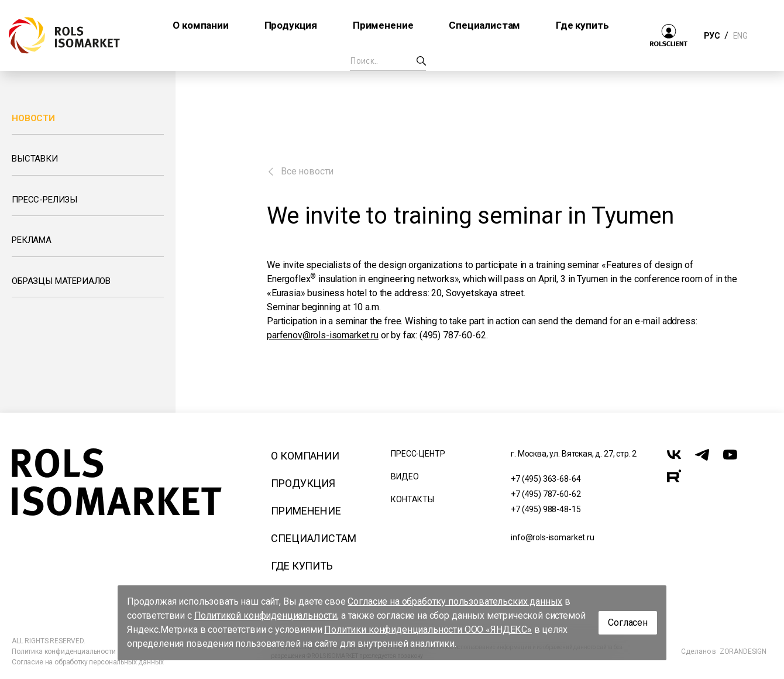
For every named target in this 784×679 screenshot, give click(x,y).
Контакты (412, 499)
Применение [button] (383, 25)
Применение (306, 511)
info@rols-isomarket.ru (552, 537)
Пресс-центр (418, 454)
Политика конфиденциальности (64, 651)
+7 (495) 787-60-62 (546, 494)
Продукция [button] (291, 25)
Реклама (32, 240)
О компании (305, 456)
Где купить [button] (582, 25)
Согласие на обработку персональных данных (87, 662)
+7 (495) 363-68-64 (546, 479)
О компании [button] (200, 25)
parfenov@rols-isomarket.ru (323, 335)
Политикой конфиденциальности (266, 615)
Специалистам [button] (484, 25)
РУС (712, 36)
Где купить (302, 566)
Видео (405, 476)
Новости (33, 118)
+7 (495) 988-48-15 (546, 509)
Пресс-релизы (44, 200)
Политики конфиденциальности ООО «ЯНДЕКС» (428, 630)
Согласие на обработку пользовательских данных (455, 601)
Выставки (35, 159)
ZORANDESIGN (743, 651)
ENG (740, 36)
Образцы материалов (61, 281)
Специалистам (313, 538)
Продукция (303, 483)
